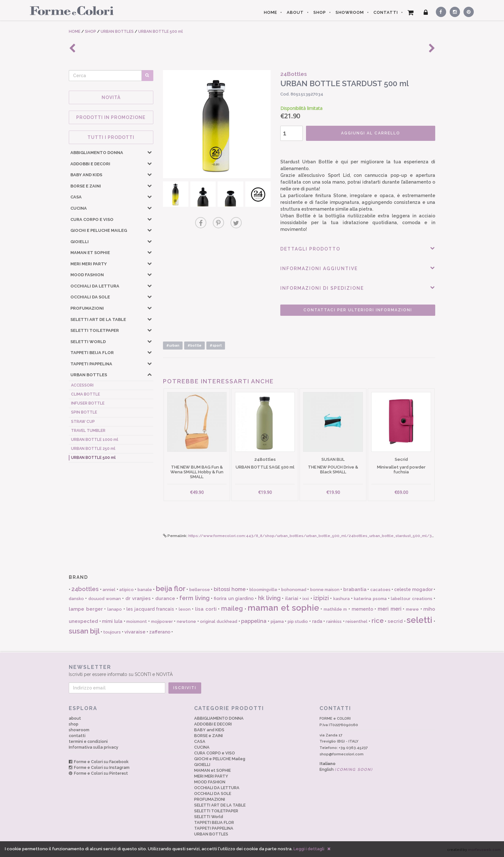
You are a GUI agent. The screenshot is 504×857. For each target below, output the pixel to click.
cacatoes (380, 590)
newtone (186, 621)
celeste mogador (413, 589)
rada (317, 621)
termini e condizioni (88, 741)
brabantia (355, 589)
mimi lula (112, 621)
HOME (270, 12)
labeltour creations (411, 599)
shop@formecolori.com (342, 754)
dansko (76, 599)
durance (165, 598)
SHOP (320, 12)
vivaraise (135, 632)
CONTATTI (386, 12)
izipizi (321, 598)
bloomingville (263, 590)
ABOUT (295, 12)
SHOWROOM (350, 12)
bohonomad (294, 590)
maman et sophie (283, 608)
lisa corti (206, 609)
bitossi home (230, 589)
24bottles (85, 589)
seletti (419, 620)
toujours (112, 632)
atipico (126, 590)
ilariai (292, 598)
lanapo (115, 609)
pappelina (254, 621)
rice (378, 621)
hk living (269, 598)
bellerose (200, 590)
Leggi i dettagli (309, 849)
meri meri (390, 609)
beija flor (171, 588)
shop (74, 724)
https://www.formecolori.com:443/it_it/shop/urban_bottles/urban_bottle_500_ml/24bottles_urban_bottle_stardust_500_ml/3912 (314, 536)
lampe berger (86, 609)
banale (145, 590)
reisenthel (356, 621)
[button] (149, 152)
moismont (137, 621)
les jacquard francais (150, 609)
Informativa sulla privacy (94, 747)
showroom (79, 730)
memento (362, 609)
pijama (277, 621)
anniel (109, 590)
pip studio (298, 621)
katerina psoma (370, 599)
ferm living (194, 598)
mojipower (162, 621)
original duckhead (219, 621)
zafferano (160, 632)
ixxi (306, 599)
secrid (395, 621)
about (75, 718)
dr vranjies (138, 598)
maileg (232, 608)
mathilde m (335, 609)
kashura (342, 599)
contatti (77, 736)
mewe (412, 609)
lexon (185, 609)
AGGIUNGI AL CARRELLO (371, 133)
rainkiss (334, 621)
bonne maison (325, 590)
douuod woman (105, 599)
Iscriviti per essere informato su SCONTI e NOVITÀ (252, 670)
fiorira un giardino (234, 598)
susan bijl (84, 631)
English (346, 769)
